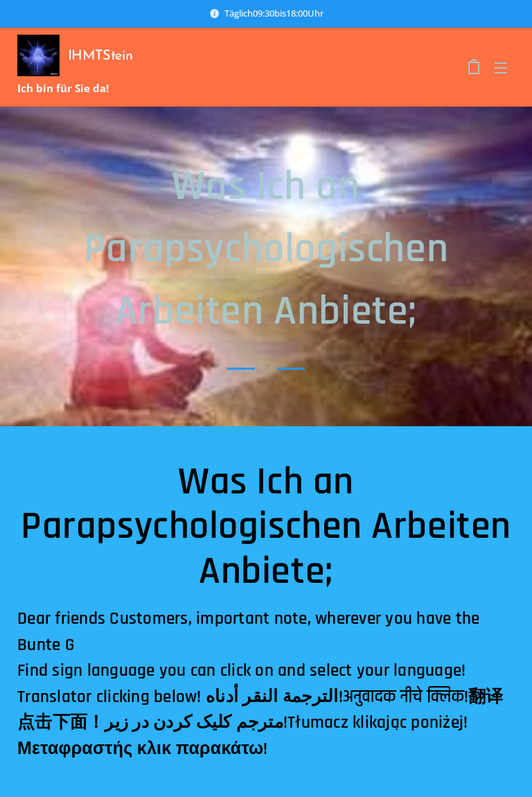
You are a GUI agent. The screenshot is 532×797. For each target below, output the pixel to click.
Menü (501, 68)
